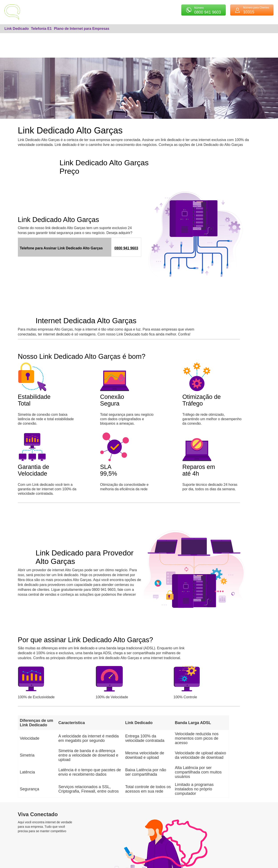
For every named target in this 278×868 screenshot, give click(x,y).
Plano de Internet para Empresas (82, 29)
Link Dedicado (17, 29)
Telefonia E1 (41, 29)
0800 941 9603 (126, 248)
